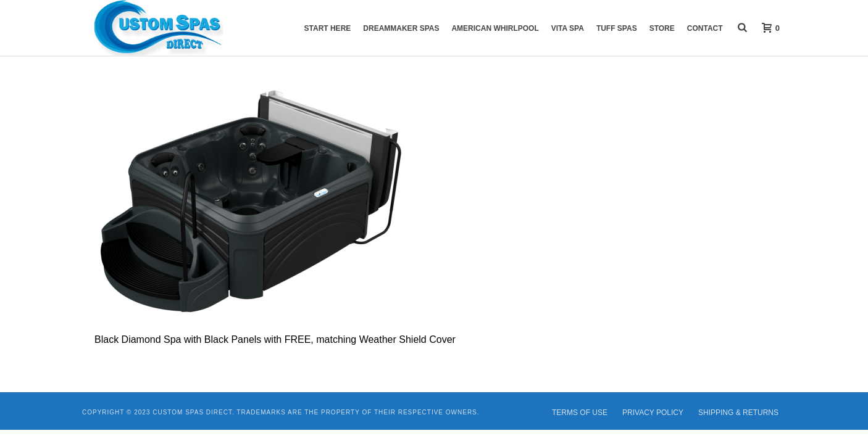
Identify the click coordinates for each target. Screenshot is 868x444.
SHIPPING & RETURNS (738, 413)
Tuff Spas (617, 28)
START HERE (328, 28)
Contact (705, 28)
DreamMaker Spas (401, 28)
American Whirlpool (495, 28)
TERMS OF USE (580, 413)
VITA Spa (568, 28)
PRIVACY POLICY (653, 413)
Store (662, 28)
